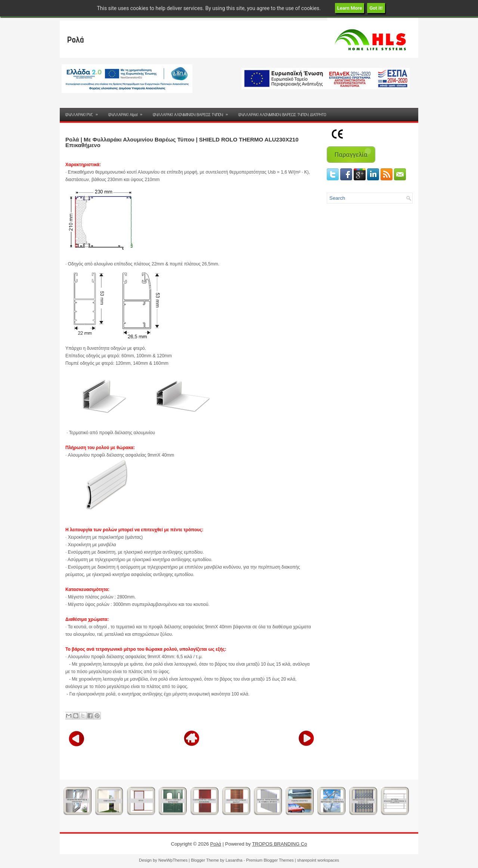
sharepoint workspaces (318, 860)
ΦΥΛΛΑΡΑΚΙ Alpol (128, 113)
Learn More (350, 8)
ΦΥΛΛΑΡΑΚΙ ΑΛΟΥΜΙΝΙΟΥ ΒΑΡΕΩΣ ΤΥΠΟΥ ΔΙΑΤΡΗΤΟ (282, 114)
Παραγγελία (351, 155)
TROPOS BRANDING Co (280, 844)
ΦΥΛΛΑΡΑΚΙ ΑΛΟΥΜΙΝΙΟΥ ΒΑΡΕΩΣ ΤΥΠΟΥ (193, 113)
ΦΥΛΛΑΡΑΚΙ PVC (84, 113)
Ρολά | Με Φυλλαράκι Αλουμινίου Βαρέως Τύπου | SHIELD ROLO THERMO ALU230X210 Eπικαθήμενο (182, 142)
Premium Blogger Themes (270, 860)
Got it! (376, 8)
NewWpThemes (173, 860)
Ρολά (76, 39)
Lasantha (234, 860)
